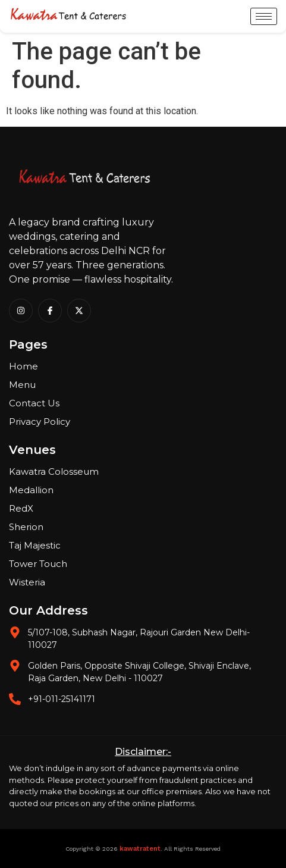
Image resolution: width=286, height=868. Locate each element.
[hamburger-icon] (264, 16)
